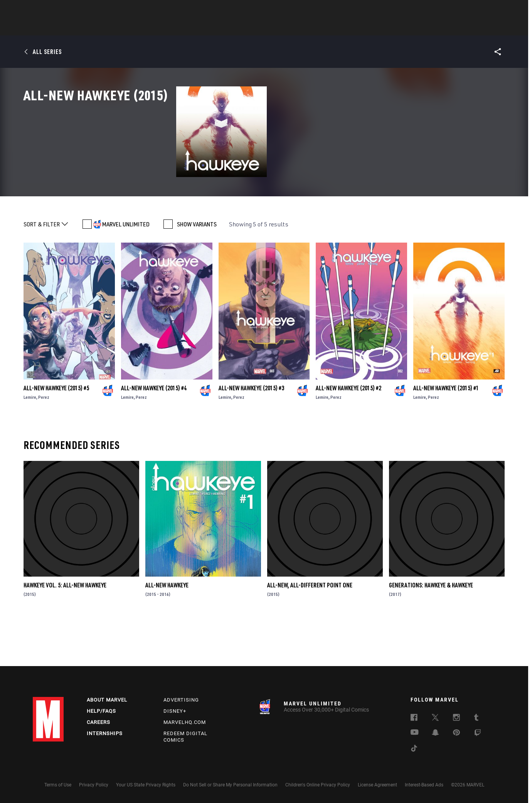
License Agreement (377, 785)
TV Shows (287, 27)
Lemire (30, 441)
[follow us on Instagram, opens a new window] (456, 719)
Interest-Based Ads (424, 785)
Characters (216, 27)
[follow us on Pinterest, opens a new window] (456, 733)
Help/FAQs (101, 711)
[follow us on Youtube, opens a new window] (415, 733)
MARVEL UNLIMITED (126, 268)
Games (320, 27)
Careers (98, 722)
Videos (350, 27)
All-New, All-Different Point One (310, 629)
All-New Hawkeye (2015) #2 (348, 432)
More (378, 27)
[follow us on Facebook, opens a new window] (414, 719)
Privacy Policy (94, 785)
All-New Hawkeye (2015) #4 (154, 432)
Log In (61, 10)
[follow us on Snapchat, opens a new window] (435, 734)
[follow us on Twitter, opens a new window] (435, 719)
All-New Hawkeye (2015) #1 (446, 432)
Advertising (181, 700)
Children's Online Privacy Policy (318, 785)
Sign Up (86, 10)
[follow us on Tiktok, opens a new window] (414, 749)
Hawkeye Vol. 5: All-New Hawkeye (65, 629)
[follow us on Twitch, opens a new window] (478, 734)
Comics (178, 27)
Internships (105, 733)
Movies (253, 27)
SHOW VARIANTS (197, 268)
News (150, 27)
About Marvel (107, 700)
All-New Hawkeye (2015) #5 (56, 432)
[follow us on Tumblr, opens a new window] (476, 719)
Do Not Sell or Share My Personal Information (230, 785)
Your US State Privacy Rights (146, 785)
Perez (44, 441)
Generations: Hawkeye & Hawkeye (431, 629)
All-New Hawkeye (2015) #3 (251, 432)
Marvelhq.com (185, 722)
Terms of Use (58, 785)
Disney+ (175, 711)
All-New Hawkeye (167, 629)
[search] (486, 10)
